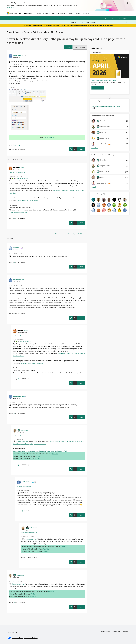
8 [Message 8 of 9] (14, 218)
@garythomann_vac (22, 179)
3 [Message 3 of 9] (14, 413)
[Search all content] (107, 22)
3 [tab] (109, 92)
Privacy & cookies (106, 631)
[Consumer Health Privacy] (31, 638)
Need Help (17, 145)
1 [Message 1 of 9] (14, 149)
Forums (38, 13)
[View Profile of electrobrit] (16, 248)
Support (85, 13)
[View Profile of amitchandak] (25, 430)
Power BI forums (14, 32)
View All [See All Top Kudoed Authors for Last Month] (95, 187)
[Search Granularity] (76, 22)
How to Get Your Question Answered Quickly (106, 106)
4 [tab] (110, 92)
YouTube (55, 454)
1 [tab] (107, 92)
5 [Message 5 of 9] (23, 511)
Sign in (113, 18)
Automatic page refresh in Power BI (27, 200)
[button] (68, 47)
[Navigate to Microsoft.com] (12, 13)
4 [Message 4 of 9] (18, 465)
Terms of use (116, 631)
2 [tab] (108, 92)
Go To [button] (125, 18)
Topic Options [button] (79, 47)
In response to (17, 172)
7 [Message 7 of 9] (14, 314)
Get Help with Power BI (43, 32)
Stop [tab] (112, 92)
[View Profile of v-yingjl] (21, 167)
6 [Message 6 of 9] (27, 558)
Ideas (54, 13)
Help (119, 18)
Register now (109, 26)
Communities (62, 13)
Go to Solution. (49, 137)
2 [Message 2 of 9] (14, 603)
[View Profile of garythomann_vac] (18, 55)
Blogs (70, 13)
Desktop (59, 32)
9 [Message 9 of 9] (14, 262)
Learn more (10, 7)
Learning (77, 13)
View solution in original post (18, 212)
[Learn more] (98, 88)
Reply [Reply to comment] (81, 223)
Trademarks (125, 631)
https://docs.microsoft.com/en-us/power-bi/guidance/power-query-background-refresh (40, 451)
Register (106, 18)
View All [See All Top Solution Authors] (95, 148)
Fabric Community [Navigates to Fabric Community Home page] (26, 13)
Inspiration (46, 13)
